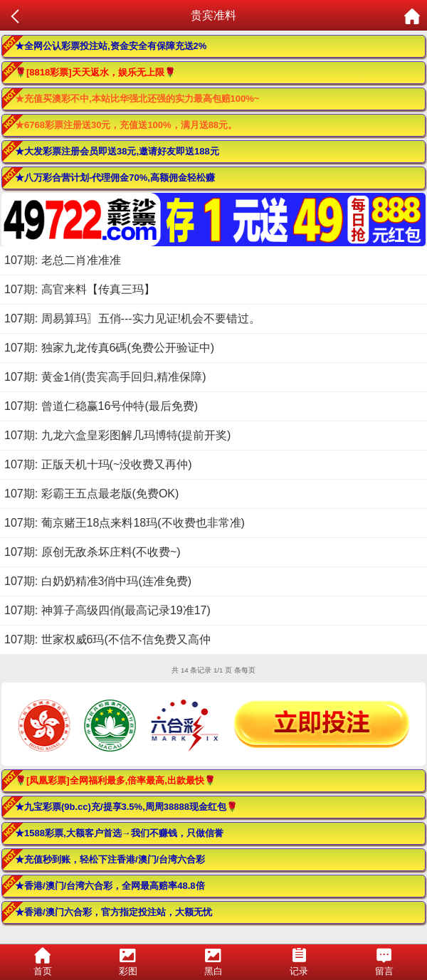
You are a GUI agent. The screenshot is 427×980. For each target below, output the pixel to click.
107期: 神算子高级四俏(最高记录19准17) (107, 610)
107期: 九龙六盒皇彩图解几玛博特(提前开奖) (117, 435)
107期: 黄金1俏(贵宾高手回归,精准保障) (105, 377)
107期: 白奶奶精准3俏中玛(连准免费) (98, 581)
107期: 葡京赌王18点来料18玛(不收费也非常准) (125, 523)
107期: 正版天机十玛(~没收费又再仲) (98, 464)
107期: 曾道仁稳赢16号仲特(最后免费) (101, 406)
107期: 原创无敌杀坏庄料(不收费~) (93, 552)
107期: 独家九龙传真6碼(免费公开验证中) (109, 348)
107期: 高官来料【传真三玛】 (80, 289)
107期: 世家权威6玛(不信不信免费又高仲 (107, 639)
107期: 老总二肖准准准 (63, 260)
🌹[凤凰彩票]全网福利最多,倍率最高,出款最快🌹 (115, 780)
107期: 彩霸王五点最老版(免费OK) (91, 494)
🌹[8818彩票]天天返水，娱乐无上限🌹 (95, 72)
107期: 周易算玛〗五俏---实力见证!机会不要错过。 (132, 318)
